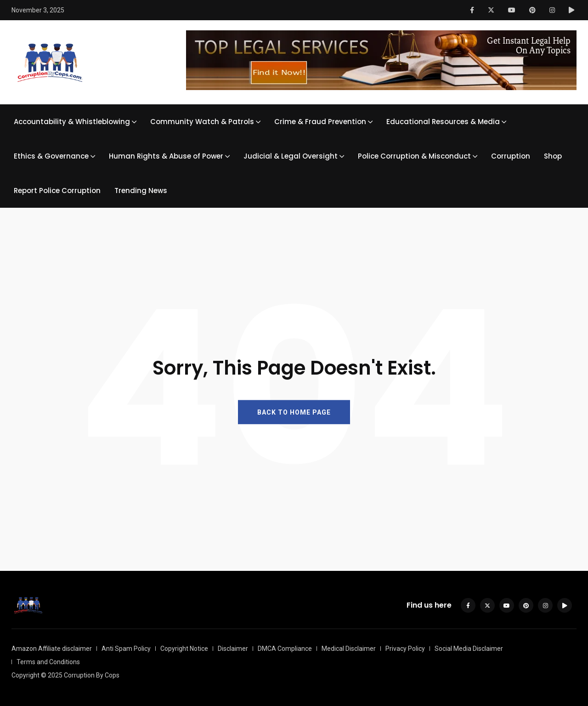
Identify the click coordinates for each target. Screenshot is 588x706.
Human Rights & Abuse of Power (166, 156)
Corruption (511, 156)
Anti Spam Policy (126, 649)
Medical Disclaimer (349, 649)
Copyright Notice (184, 649)
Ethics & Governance (51, 156)
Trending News (141, 191)
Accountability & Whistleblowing (72, 122)
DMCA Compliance (285, 649)
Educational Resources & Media (443, 122)
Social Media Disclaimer (469, 649)
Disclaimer (233, 649)
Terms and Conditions (48, 662)
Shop (553, 156)
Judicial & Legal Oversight (291, 156)
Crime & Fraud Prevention (320, 122)
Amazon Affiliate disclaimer (52, 649)
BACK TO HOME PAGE (294, 412)
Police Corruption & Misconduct (414, 156)
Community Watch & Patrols (202, 122)
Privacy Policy (405, 649)
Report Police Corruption (57, 191)
